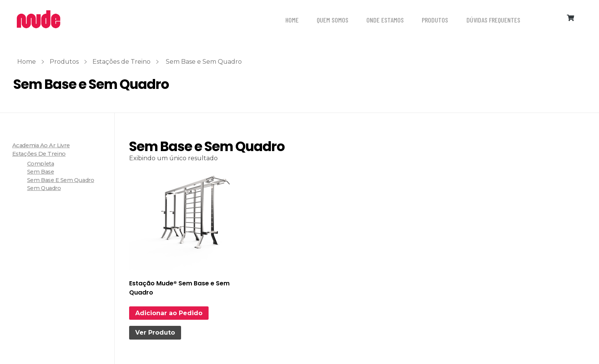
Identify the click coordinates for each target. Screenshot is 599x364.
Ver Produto (155, 333)
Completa (40, 164)
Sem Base (40, 172)
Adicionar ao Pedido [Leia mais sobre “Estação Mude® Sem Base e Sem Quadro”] (169, 313)
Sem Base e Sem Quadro (61, 180)
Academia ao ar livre (41, 145)
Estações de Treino (121, 62)
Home (27, 62)
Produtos (64, 62)
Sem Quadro (44, 188)
